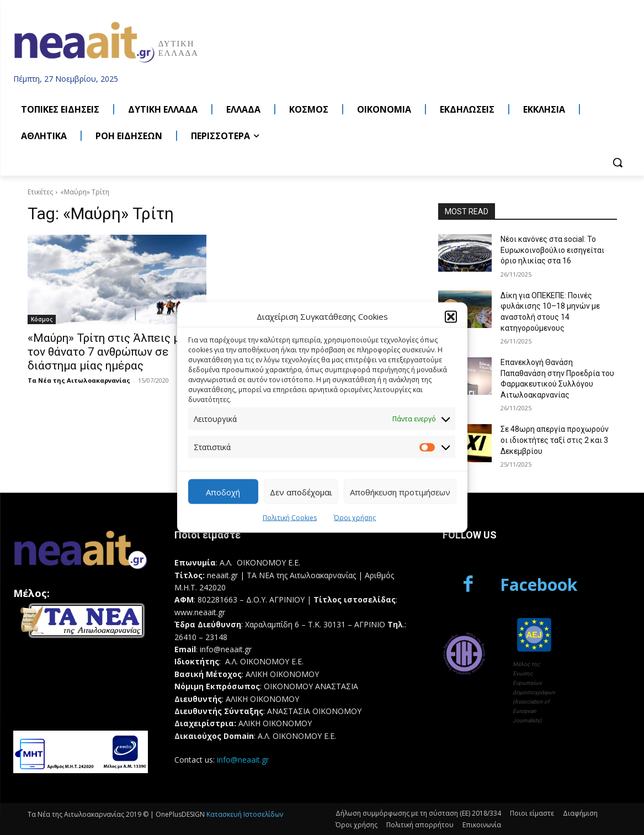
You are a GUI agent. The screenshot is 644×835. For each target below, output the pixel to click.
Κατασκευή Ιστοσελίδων (245, 814)
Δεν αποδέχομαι (301, 492)
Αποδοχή (223, 492)
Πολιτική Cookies (290, 518)
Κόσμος (42, 319)
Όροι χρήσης (355, 518)
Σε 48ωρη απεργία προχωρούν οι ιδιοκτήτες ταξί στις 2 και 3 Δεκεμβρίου (555, 440)
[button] (451, 316)
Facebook (539, 585)
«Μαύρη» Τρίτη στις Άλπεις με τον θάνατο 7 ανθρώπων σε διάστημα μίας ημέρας (107, 352)
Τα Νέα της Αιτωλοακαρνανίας (79, 380)
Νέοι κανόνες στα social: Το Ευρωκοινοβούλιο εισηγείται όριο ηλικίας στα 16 (552, 250)
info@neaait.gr (243, 760)
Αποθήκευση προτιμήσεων (400, 492)
